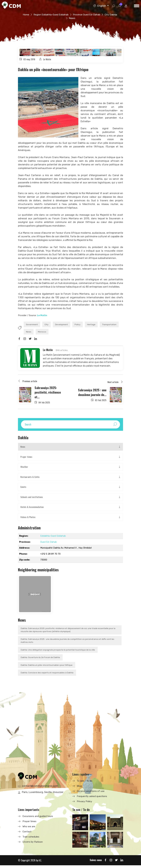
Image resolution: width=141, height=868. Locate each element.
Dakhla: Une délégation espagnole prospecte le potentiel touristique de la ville (58, 652)
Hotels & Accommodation (32, 509)
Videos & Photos (28, 519)
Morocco (66, 333)
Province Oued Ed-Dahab (96, 15)
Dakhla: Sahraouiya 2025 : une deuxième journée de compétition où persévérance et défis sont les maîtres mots (68, 643)
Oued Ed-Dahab (49, 544)
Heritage (97, 325)
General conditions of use (91, 794)
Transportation (34, 333)
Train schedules (31, 839)
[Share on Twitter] (30, 340)
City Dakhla (67, 18)
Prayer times (26, 458)
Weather (24, 468)
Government (33, 325)
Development (65, 325)
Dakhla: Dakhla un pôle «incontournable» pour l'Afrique (47, 668)
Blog (79, 788)
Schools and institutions (32, 499)
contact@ (40, 788)
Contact (27, 834)
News (51, 333)
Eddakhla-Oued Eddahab (53, 538)
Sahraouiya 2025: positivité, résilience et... (49, 393)
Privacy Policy (85, 804)
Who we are (29, 829)
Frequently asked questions (93, 799)
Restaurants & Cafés (30, 478)
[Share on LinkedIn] (36, 340)
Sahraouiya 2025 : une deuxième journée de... (91, 393)
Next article (115, 383)
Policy (82, 325)
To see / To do (85, 783)
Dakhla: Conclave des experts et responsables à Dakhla (47, 675)
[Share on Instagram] (25, 340)
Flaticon (39, 844)
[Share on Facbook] (19, 340)
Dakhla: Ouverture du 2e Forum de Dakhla (41, 660)
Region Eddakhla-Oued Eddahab (59, 15)
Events (23, 489)
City (49, 325)
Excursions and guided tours (39, 819)
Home (33, 15)
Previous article (28, 382)
